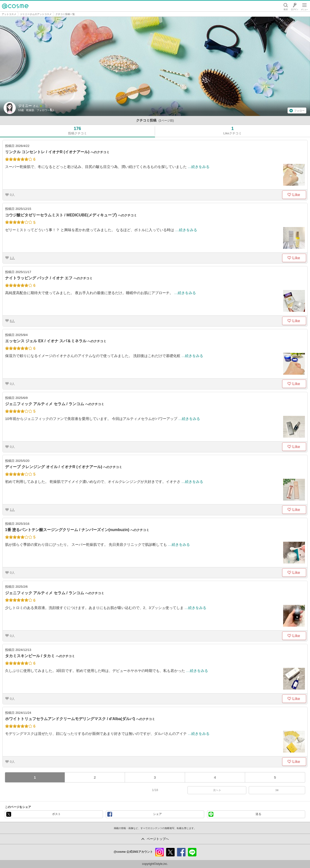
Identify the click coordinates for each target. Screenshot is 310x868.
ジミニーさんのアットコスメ (36, 14)
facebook (181, 852)
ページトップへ (158, 839)
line (192, 852)
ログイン (295, 6)
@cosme (15, 6)
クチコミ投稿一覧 (65, 14)
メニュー (304, 6)
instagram (159, 852)
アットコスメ (9, 14)
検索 (286, 6)
